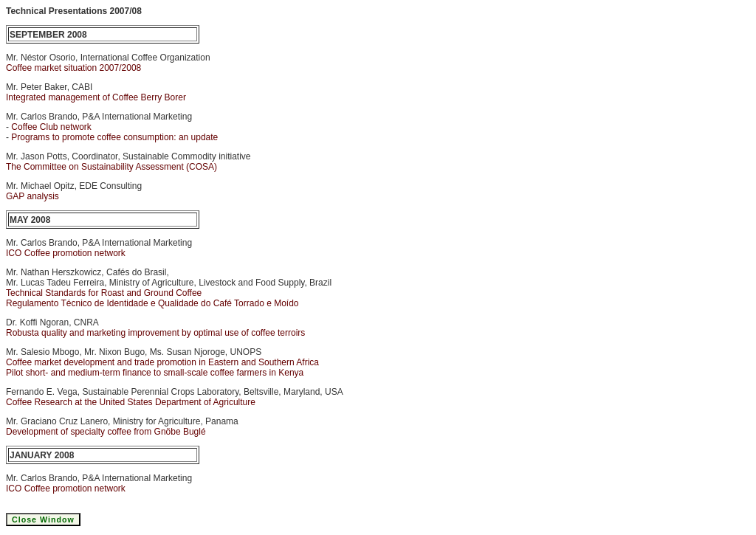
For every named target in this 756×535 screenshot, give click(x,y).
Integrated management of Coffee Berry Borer (96, 97)
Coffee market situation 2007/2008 (73, 68)
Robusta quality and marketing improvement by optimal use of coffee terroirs (155, 333)
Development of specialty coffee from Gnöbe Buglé (106, 432)
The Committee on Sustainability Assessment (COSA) (111, 167)
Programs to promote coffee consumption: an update (114, 137)
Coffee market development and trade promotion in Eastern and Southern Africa (162, 362)
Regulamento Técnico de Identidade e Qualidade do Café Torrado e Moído (152, 303)
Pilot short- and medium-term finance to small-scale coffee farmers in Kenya (155, 373)
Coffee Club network (51, 127)
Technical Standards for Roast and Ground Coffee (104, 293)
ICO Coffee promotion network (66, 253)
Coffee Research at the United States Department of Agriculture (131, 402)
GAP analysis (32, 196)
